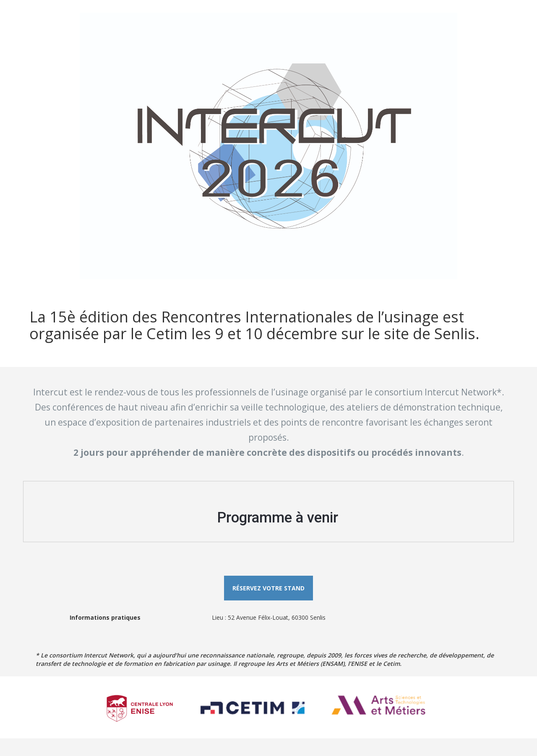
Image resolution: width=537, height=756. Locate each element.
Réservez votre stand (268, 588)
